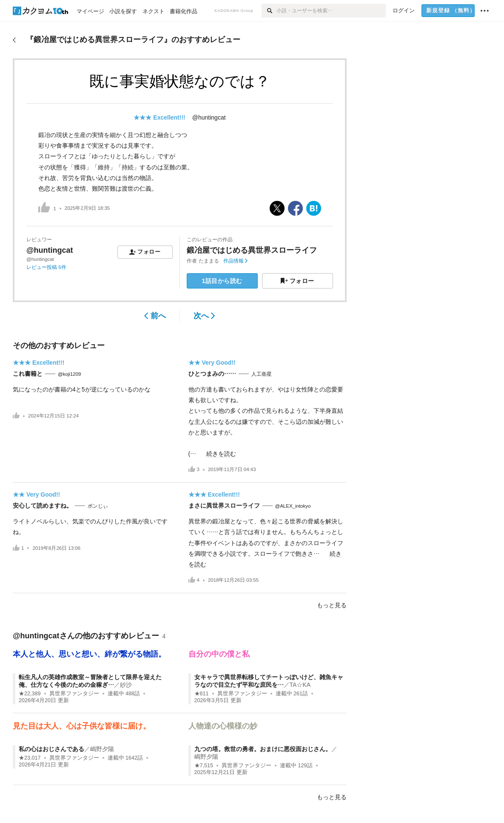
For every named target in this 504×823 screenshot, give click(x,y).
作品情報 (235, 261)
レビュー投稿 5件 (46, 267)
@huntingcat (209, 117)
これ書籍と (28, 374)
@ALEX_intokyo (293, 506)
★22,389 (30, 694)
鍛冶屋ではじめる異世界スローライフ (252, 250)
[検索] (269, 11)
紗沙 (126, 685)
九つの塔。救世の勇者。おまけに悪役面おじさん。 (263, 749)
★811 (202, 694)
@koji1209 (70, 374)
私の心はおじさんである (51, 749)
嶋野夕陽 (102, 749)
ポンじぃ (98, 506)
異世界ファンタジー (74, 694)
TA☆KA (300, 685)
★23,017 (30, 758)
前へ (155, 316)
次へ (204, 316)
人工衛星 (262, 374)
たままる (209, 261)
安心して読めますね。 (43, 506)
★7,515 (204, 766)
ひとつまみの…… (212, 374)
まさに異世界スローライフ (224, 506)
